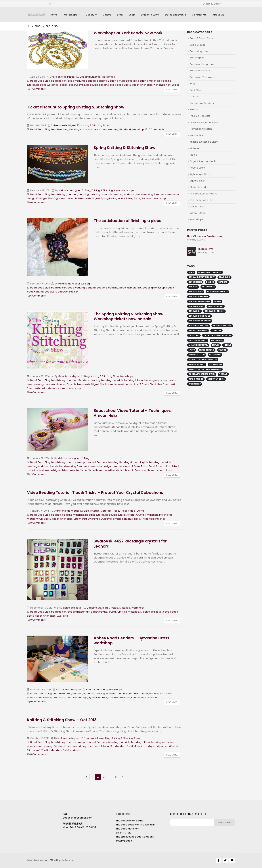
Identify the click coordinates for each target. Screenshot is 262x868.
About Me (218, 15)
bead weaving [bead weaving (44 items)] (216, 306)
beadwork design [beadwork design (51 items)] (214, 311)
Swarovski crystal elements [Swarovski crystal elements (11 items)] (205, 369)
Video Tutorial (136, 511)
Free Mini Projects (200, 116)
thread (64, 388)
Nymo (83, 470)
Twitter (225, 860)
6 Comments (38, 296)
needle (112, 384)
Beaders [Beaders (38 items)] (223, 282)
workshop (159, 85)
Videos (107, 15)
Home (54, 15)
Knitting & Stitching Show (95, 125)
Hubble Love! (206, 249)
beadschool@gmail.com (78, 818)
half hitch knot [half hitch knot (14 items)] (198, 340)
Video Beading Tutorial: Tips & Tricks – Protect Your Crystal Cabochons (95, 493)
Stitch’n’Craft (123, 833)
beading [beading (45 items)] (193, 287)
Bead (34, 81)
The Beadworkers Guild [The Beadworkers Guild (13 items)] (202, 374)
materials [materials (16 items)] (217, 340)
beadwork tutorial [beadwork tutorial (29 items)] (200, 321)
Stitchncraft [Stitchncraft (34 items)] (197, 364)
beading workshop (47, 85)
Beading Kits (87, 77)
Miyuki (104, 384)
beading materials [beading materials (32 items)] (217, 292)
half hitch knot (171, 466)
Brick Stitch (196, 90)
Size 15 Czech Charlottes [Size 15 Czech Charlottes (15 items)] (203, 360)
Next (122, 777)
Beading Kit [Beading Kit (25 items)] (208, 287)
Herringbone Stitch (201, 129)
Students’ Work (150, 15)
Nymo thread (96, 470)
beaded (91, 81)
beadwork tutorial (55, 384)
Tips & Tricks (120, 511)
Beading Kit (115, 81)
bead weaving (76, 81)
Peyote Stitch (197, 168)
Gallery (90, 15)
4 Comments (38, 89)
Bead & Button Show (202, 38)
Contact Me (199, 15)
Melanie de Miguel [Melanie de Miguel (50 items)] (198, 345)
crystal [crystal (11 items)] (216, 330)
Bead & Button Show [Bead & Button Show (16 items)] (210, 272)
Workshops (70, 15)
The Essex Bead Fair (201, 200)
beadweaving (77, 85)
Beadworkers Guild (122, 746)
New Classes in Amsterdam (204, 236)
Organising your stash (203, 161)
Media (193, 155)
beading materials (149, 81)
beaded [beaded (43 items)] (210, 282)
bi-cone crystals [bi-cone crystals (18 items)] (199, 326)
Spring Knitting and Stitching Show (121, 198)
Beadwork (125, 129)
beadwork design (97, 85)
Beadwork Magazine (202, 64)
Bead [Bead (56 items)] (191, 272)
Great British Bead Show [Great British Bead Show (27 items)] (217, 335)
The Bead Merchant (128, 829)
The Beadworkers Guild (55, 750)
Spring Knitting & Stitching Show (125, 148)
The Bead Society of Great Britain (135, 825)
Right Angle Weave (201, 174)
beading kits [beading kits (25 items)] (196, 292)
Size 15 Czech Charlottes (138, 85)
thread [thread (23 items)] (223, 374)
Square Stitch (198, 181)
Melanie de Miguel (64, 77)
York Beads (173, 85)
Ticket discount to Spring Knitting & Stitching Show (76, 107)
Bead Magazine (199, 51)
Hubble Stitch (197, 135)
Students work (198, 187)
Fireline (194, 109)
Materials (106, 511)
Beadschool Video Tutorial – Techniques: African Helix (133, 413)
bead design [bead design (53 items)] (195, 282)
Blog (120, 15)
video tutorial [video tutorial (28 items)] (216, 379)
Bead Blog (44, 81)
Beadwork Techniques (203, 77)
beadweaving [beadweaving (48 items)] (196, 306)
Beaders (102, 288)
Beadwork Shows (94, 738)
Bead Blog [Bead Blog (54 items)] (224, 277)
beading (102, 81)
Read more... (172, 90)
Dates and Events (175, 15)
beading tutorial (134, 380)
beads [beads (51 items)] (218, 301)
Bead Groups (94, 690)
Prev (86, 777)
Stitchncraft (127, 470)
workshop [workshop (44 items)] (195, 384)
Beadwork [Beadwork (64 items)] (194, 311)
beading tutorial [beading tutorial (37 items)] (198, 296)
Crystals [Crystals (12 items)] (194, 335)
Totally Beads (124, 841)
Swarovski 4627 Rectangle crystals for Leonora (130, 544)
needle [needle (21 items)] (227, 345)
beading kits (130, 81)
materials (71, 198)
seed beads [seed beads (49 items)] (215, 355)
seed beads (116, 85)
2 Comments (38, 474)
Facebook (219, 860)
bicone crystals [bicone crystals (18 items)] (222, 326)
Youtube (232, 860)
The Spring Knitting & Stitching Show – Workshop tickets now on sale (130, 316)
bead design (59, 81)
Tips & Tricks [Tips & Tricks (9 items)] (196, 379)
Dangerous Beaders (202, 103)
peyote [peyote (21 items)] (222, 350)
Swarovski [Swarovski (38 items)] (215, 364)
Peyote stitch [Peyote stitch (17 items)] (197, 355)
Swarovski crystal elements (43, 388)
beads (64, 85)
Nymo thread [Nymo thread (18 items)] (207, 350)
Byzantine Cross (98, 698)
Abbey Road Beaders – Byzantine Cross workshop (131, 641)
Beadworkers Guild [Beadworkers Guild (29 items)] (199, 316)
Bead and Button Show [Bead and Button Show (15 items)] (202, 277)
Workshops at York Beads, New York (128, 33)
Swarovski (147, 198)
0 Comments (156, 129)
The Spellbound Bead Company (135, 837)
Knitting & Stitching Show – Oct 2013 (62, 720)
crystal (131, 515)
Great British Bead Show (148, 466)
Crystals (71, 384)
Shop (132, 15)
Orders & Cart (211, 4)
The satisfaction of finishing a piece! (128, 221)
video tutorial (164, 470)
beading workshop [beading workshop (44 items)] (199, 301)
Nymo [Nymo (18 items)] (192, 350)
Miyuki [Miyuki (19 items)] (216, 345)
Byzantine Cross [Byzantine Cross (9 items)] (198, 330)
